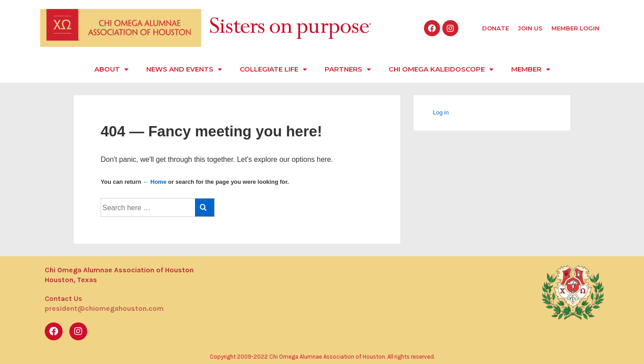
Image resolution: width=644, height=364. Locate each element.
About (111, 69)
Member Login (575, 28)
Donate (496, 28)
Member (531, 69)
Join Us (530, 28)
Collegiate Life (273, 69)
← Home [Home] (155, 182)
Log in (441, 112)
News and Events (184, 69)
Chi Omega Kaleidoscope (441, 69)
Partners (348, 69)
